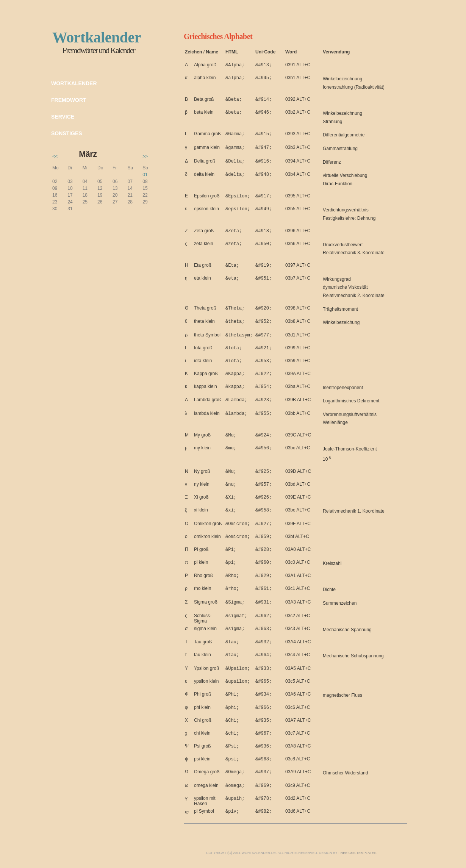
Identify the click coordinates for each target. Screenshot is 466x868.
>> (145, 156)
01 (145, 175)
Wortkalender (74, 83)
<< (55, 156)
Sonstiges (67, 133)
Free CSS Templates (357, 853)
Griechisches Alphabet (218, 36)
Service (63, 117)
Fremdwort (69, 100)
